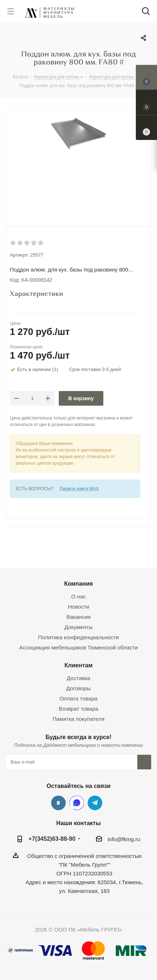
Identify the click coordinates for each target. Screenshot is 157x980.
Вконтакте (58, 803)
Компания (79, 583)
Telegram (95, 803)
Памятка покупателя (78, 719)
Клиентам (78, 665)
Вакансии (78, 617)
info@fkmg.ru (124, 839)
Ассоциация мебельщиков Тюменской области (78, 647)
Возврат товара (78, 709)
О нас (78, 596)
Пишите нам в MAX (79, 489)
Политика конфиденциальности (78, 637)
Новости (78, 607)
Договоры (78, 688)
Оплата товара (78, 698)
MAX (77, 803)
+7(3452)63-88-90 (52, 839)
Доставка (78, 678)
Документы (78, 627)
